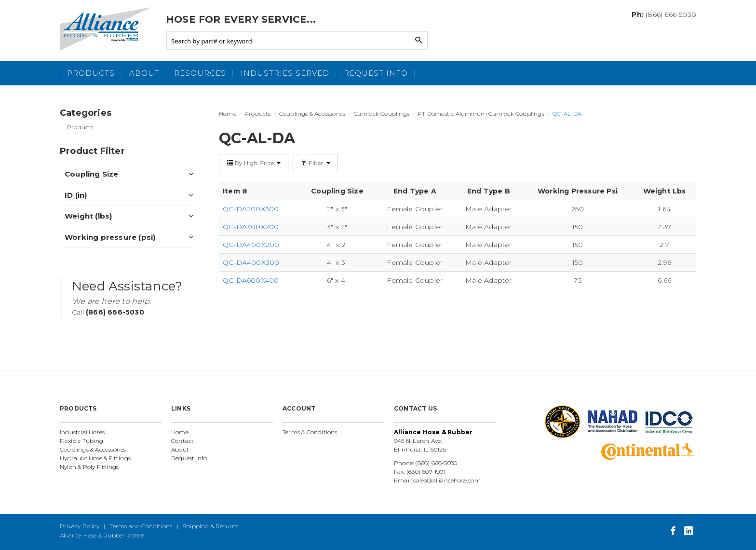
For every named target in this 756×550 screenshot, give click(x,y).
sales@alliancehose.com (447, 480)
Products (91, 73)
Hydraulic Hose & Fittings (95, 458)
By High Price (254, 163)
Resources (200, 73)
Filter (315, 163)
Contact (182, 441)
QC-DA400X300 (251, 262)
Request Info (376, 73)
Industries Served (285, 73)
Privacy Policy (80, 526)
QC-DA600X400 (251, 280)
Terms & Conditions (310, 432)
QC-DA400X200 (251, 245)
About (144, 73)
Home (180, 432)
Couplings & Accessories (93, 449)
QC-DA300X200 (251, 227)
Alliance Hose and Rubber (108, 29)
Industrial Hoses (82, 432)
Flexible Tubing (81, 441)
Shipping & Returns (211, 526)
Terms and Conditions (141, 526)
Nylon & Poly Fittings (89, 467)
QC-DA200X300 (251, 209)
